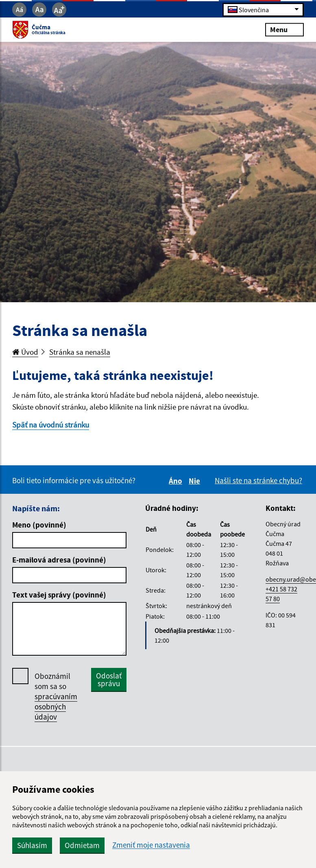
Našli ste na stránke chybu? (258, 480)
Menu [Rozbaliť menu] (284, 29)
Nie (196, 481)
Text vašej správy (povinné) (59, 595)
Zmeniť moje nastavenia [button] (151, 845)
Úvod (25, 352)
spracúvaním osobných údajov (56, 707)
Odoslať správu (109, 679)
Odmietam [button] (82, 845)
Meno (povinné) (39, 525)
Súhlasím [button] (32, 845)
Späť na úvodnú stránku (51, 425)
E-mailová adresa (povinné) (59, 560)
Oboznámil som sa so (56, 697)
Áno (177, 481)
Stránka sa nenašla (80, 352)
